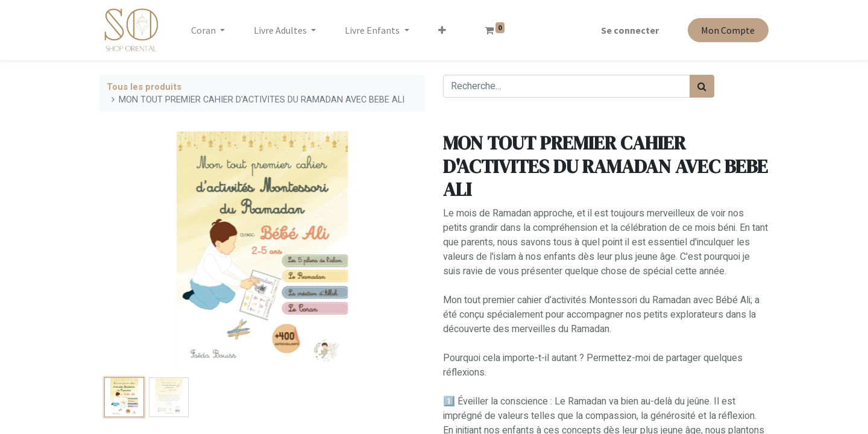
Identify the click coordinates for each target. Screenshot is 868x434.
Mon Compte (728, 30)
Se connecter (630, 30)
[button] (442, 30)
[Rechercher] (702, 86)
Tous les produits (144, 87)
